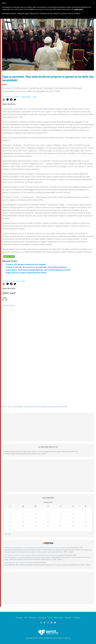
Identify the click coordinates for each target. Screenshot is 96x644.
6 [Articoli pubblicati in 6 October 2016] (48, 514)
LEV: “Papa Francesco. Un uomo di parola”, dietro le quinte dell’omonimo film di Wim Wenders (34, 555)
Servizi (50, 618)
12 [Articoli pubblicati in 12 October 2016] (35, 518)
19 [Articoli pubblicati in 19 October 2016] (35, 522)
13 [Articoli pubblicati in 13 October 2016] (48, 518)
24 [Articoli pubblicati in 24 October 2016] (10, 526)
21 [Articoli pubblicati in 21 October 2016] (61, 522)
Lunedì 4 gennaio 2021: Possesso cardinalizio (19, 563)
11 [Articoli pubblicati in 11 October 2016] (23, 518)
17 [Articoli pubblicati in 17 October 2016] (10, 522)
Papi (35, 97)
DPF (26, 618)
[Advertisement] (48, 390)
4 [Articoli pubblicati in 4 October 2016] (23, 514)
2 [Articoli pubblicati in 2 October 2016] (86, 510)
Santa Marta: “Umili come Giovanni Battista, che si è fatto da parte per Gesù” (39, 270)
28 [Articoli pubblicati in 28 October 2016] (61, 526)
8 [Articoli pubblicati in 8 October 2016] (73, 514)
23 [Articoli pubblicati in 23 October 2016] (86, 522)
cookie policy (79, 9)
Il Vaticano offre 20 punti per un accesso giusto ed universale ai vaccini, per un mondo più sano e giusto (37, 548)
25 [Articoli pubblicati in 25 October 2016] (23, 526)
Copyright (68, 618)
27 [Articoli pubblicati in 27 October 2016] (48, 526)
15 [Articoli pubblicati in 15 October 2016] (73, 518)
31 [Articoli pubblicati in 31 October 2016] (10, 530)
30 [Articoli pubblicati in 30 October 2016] (86, 526)
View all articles (8, 305)
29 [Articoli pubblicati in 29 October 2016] (73, 526)
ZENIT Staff (26, 97)
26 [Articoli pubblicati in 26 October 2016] (35, 526)
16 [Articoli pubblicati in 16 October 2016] (86, 518)
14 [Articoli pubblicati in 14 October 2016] (61, 518)
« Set (6, 534)
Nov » (10, 534)
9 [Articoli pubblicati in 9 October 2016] (86, 514)
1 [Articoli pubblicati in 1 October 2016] (73, 510)
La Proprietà (42, 618)
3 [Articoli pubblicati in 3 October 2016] (10, 514)
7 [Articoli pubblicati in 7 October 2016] (61, 514)
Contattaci (76, 618)
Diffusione (32, 618)
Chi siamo (19, 618)
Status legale (58, 618)
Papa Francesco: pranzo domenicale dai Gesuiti (26, 273)
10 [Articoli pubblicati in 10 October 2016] (10, 518)
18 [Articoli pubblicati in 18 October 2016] (23, 522)
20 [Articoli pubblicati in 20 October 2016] (48, 522)
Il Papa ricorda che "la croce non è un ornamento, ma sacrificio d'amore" (37, 267)
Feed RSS (49, 543)
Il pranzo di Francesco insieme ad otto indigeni (26, 264)
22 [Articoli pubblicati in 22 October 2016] (73, 522)
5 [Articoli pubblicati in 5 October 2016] (35, 514)
